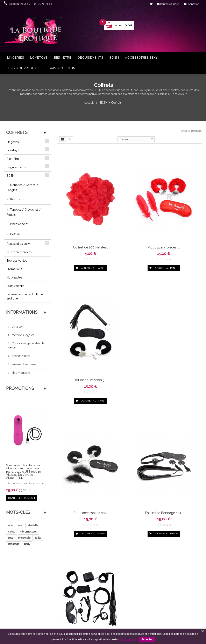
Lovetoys (39, 58)
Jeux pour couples (25, 68)
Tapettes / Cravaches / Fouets (24, 212)
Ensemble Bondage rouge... (79, 417)
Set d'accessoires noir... (79, 315)
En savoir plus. (129, 639)
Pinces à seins (19, 224)
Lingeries (16, 58)
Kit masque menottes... (79, 520)
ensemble (24, 538)
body (27, 544)
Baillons (15, 199)
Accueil (89, 103)
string (12, 532)
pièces (122, 594)
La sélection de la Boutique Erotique (25, 296)
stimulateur (126, 605)
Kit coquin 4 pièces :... (129, 215)
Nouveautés (14, 277)
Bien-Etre (63, 58)
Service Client (20, 356)
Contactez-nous (20, 578)
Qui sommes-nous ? (22, 616)
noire (130, 602)
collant (113, 598)
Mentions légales (23, 335)
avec (21, 525)
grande (132, 594)
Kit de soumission (129, 415)
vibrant (123, 598)
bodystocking (117, 602)
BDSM (114, 58)
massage (14, 544)
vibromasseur (28, 532)
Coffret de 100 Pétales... (79, 215)
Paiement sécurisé (23, 364)
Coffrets (15, 234)
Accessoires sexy (141, 58)
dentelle (33, 525)
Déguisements (90, 58)
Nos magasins (21, 373)
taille (38, 538)
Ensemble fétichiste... (179, 415)
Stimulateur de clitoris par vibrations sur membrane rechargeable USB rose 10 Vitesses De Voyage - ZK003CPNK (24, 472)
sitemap (16, 621)
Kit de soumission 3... (179, 215)
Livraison (17, 327)
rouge (112, 594)
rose (11, 538)
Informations (22, 312)
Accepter (147, 639)
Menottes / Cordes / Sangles (22, 187)
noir (11, 525)
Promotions (14, 269)
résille (134, 590)
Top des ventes (17, 261)
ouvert (113, 605)
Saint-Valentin (62, 68)
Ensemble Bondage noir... (129, 315)
